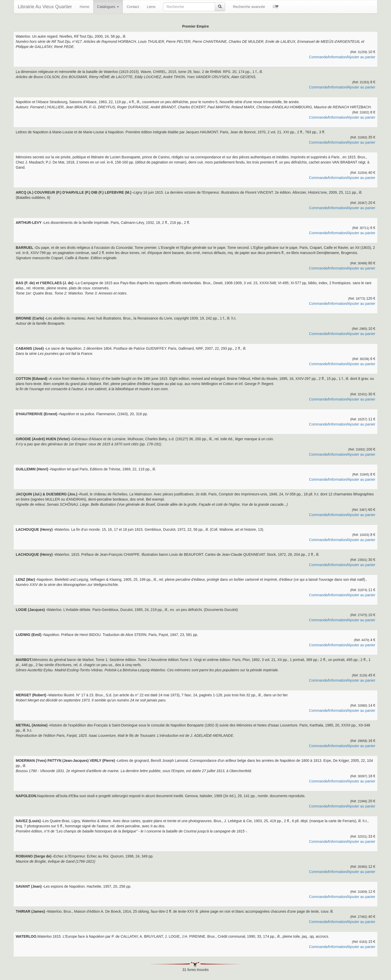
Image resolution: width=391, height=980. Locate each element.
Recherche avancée (249, 7)
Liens (151, 7)
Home (85, 7)
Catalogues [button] (108, 7)
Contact (133, 7)
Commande (318, 57)
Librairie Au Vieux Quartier (45, 7)
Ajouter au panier (361, 57)
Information (338, 57)
